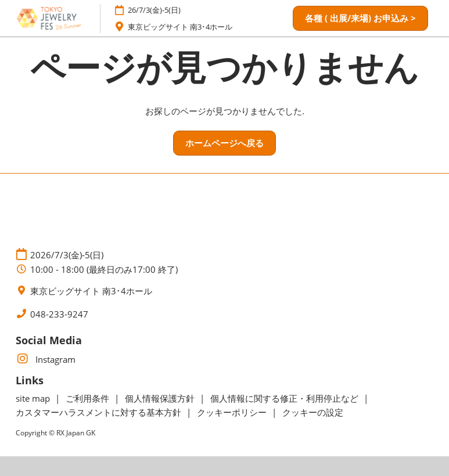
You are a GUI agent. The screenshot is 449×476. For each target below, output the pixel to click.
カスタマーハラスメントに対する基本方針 (100, 412)
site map (34, 398)
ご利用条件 (89, 398)
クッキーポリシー (233, 412)
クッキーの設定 (313, 412)
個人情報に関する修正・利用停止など (285, 398)
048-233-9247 (59, 314)
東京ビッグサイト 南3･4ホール (180, 27)
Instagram (46, 359)
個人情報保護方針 (161, 398)
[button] (360, 19)
